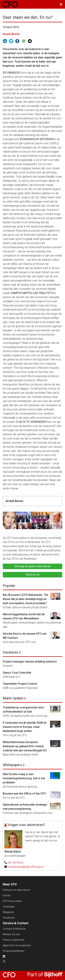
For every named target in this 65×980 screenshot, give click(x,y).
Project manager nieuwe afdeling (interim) (30, 662)
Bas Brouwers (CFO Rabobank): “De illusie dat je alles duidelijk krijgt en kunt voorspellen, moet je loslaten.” (25, 599)
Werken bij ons (11, 934)
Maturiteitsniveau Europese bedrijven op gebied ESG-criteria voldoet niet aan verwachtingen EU (25, 746)
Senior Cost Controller (17, 673)
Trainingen (9, 907)
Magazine (8, 912)
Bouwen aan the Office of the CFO (24, 794)
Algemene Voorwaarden (17, 945)
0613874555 (16, 863)
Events (7, 895)
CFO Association (12, 901)
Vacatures (10, 652)
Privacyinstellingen (14, 951)
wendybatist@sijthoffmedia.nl (26, 867)
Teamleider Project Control (20, 684)
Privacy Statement (14, 940)
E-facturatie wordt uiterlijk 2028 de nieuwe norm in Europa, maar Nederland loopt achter (25, 727)
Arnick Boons (11, 34)
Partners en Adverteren (16, 890)
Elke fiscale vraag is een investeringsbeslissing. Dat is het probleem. (24, 778)
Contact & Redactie (14, 929)
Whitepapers (12, 765)
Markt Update (13, 698)
